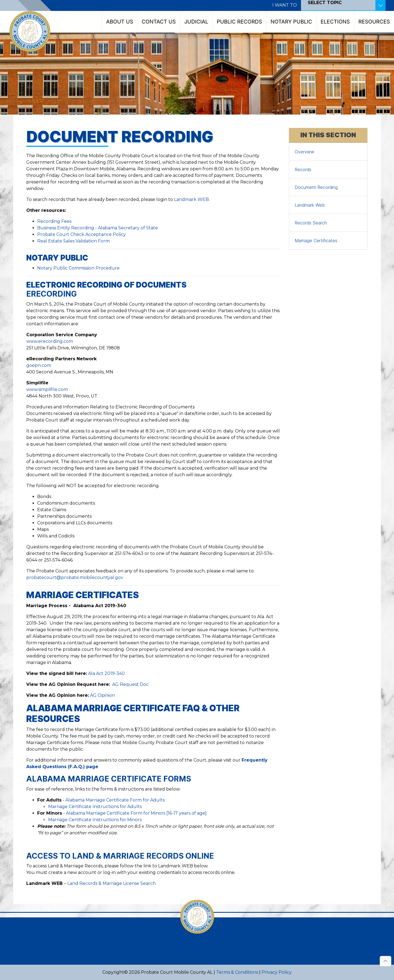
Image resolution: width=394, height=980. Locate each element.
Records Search (311, 223)
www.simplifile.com (47, 389)
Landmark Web (310, 205)
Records (303, 169)
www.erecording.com (50, 341)
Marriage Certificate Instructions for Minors (95, 820)
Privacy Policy (277, 972)
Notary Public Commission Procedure (78, 268)
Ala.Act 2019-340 (106, 673)
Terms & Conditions (237, 972)
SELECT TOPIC (325, 3)
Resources (374, 22)
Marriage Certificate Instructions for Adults (95, 807)
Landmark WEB (191, 199)
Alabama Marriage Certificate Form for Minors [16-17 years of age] (136, 813)
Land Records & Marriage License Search (111, 883)
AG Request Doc (130, 684)
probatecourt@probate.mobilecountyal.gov (75, 577)
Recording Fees (54, 221)
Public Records (239, 22)
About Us (120, 22)
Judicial (196, 22)
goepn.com (39, 365)
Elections (335, 22)
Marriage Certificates (316, 241)
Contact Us (159, 22)
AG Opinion (102, 695)
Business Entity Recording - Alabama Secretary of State (98, 228)
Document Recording (316, 187)
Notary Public (291, 22)
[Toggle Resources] (380, 5)
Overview (304, 152)
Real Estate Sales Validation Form (73, 241)
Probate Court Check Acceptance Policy (82, 234)
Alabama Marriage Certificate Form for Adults (115, 800)
